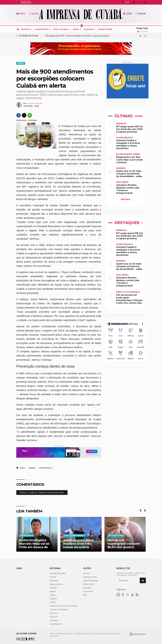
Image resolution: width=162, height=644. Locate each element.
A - (129, 2)
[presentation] (141, 510)
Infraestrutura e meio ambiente (64, 606)
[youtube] (144, 2)
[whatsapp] (30, 115)
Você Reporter (56, 624)
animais (32, 468)
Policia (53, 602)
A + (126, 2)
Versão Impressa (91, 581)
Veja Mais (88, 29)
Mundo (53, 591)
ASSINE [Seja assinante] (34, 14)
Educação (54, 581)
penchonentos (46, 468)
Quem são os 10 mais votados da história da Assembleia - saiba (129, 174)
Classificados (42, 29)
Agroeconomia (56, 584)
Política (53, 577)
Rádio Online (105, 29)
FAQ (85, 595)
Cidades (53, 599)
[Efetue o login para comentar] (42, 493)
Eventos (87, 573)
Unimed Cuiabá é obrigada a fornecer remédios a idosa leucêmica (128, 144)
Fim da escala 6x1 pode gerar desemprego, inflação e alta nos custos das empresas (129, 300)
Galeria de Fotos (90, 577)
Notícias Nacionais (58, 573)
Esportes (54, 613)
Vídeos (76, 29)
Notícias (25, 29)
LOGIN (127, 14)
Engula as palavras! (55, 36)
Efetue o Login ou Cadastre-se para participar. (42, 493)
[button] (18, 14)
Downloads (88, 591)
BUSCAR (141, 14)
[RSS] (137, 595)
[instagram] (132, 2)
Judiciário (54, 620)
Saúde (21, 63)
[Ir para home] (18, 29)
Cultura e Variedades (59, 610)
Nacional (53, 617)
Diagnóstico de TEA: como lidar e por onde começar (129, 160)
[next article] (140, 36)
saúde (22, 468)
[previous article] (145, 36)
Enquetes (87, 588)
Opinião (53, 588)
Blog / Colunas (61, 29)
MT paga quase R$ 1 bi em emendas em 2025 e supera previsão (129, 129)
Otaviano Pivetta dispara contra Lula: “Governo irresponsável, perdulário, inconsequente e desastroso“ (128, 193)
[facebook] (136, 2)
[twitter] (140, 2)
